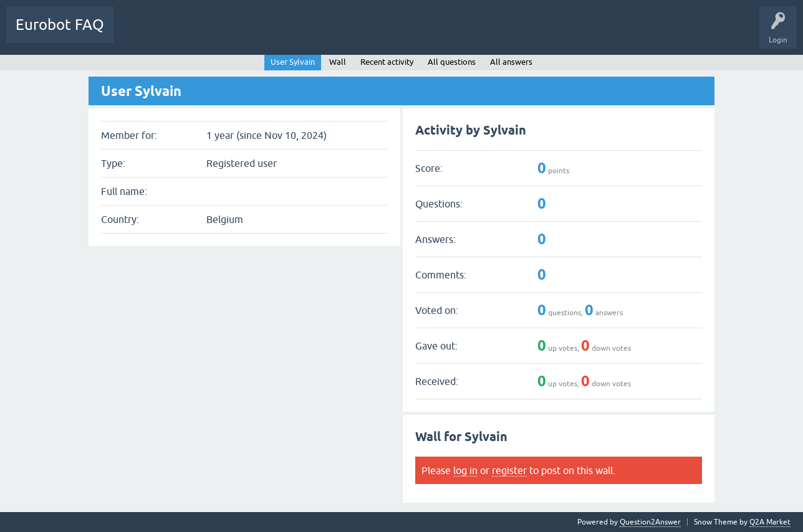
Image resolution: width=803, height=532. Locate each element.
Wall (338, 62)
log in (465, 470)
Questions (140, 34)
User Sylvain (293, 62)
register (509, 470)
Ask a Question (248, 34)
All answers (511, 62)
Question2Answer (650, 522)
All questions (452, 62)
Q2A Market (770, 522)
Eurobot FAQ (60, 25)
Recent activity (387, 62)
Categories (189, 34)
